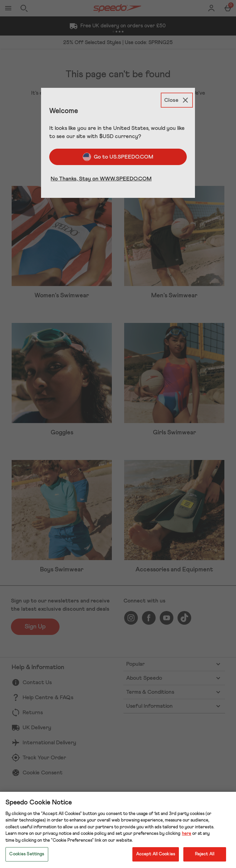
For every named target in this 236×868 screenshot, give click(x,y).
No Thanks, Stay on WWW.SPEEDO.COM (101, 179)
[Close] (177, 100)
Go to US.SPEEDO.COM (118, 157)
